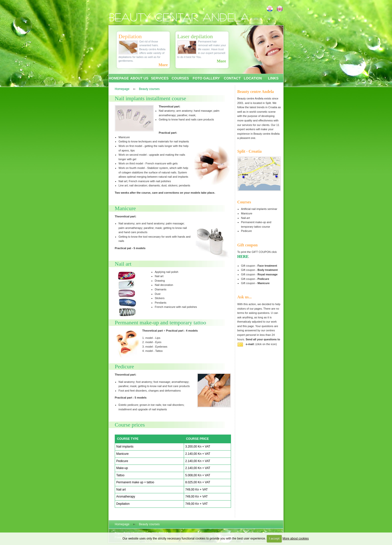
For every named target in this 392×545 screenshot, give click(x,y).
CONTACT (232, 78)
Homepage (122, 89)
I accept (274, 539)
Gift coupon (247, 245)
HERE (243, 257)
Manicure (125, 208)
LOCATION (253, 78)
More (163, 65)
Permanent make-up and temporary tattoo (160, 322)
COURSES (180, 78)
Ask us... (244, 297)
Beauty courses (149, 89)
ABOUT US (139, 78)
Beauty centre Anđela (255, 92)
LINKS (273, 78)
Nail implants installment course (150, 98)
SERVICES (160, 78)
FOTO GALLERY (206, 78)
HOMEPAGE (119, 78)
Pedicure (124, 366)
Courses (244, 202)
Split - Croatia (249, 151)
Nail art (123, 264)
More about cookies (296, 539)
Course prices (130, 425)
